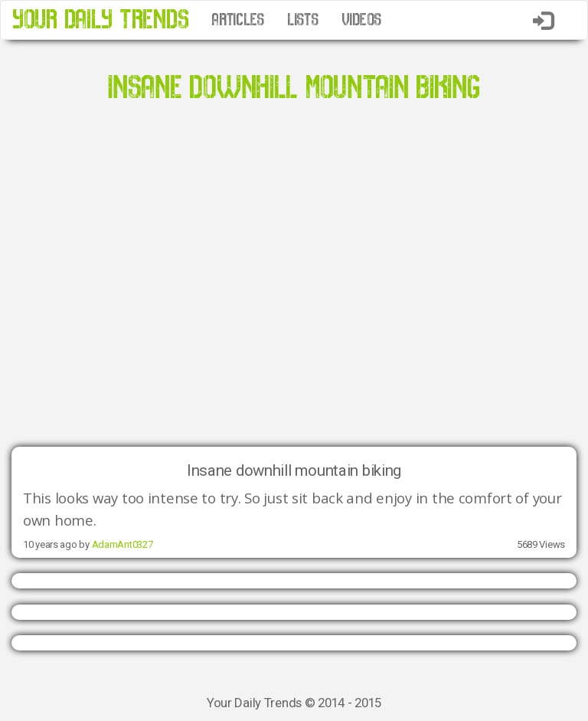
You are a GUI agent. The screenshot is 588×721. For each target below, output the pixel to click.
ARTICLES (238, 20)
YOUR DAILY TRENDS (100, 20)
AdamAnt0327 (122, 544)
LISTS (303, 20)
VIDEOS (361, 20)
